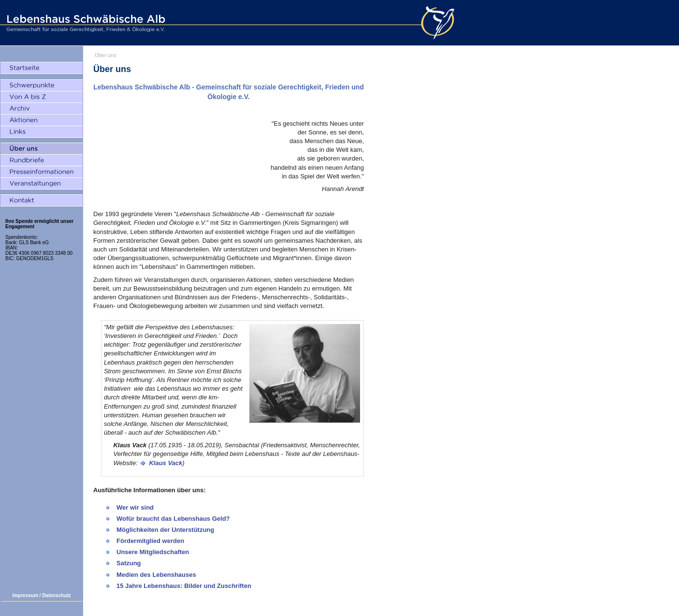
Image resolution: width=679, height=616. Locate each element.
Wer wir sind (135, 507)
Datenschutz (56, 595)
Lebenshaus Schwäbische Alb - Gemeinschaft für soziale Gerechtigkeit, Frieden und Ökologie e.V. (85, 23)
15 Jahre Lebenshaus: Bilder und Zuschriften (184, 586)
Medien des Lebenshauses (156, 575)
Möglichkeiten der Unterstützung (165, 530)
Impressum (25, 595)
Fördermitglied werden (150, 541)
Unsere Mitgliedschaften (153, 552)
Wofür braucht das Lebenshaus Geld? (173, 519)
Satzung (129, 563)
